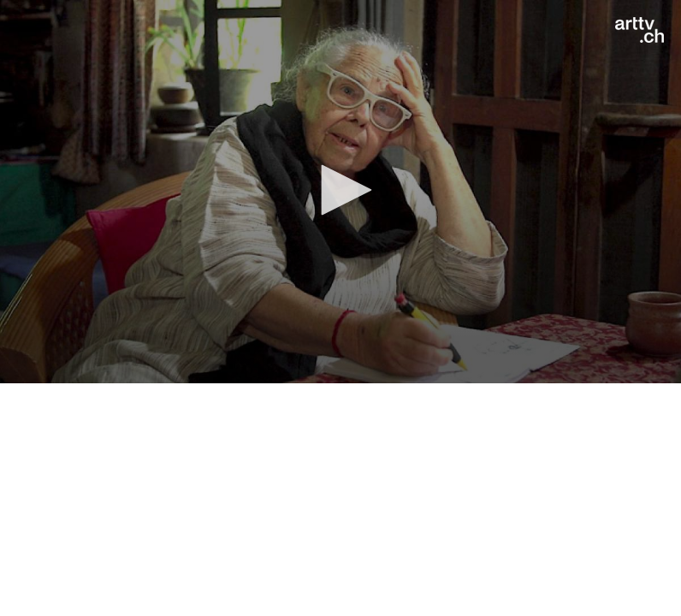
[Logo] (640, 30)
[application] (340, 192)
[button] (340, 190)
